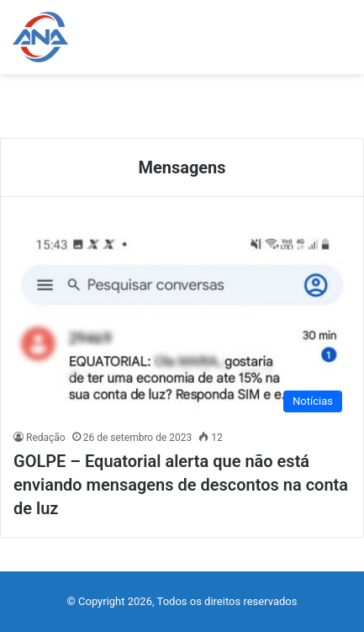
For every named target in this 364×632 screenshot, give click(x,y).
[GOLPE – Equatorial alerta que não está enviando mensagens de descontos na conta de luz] (182, 326)
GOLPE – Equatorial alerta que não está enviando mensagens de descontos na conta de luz (181, 485)
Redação (46, 438)
